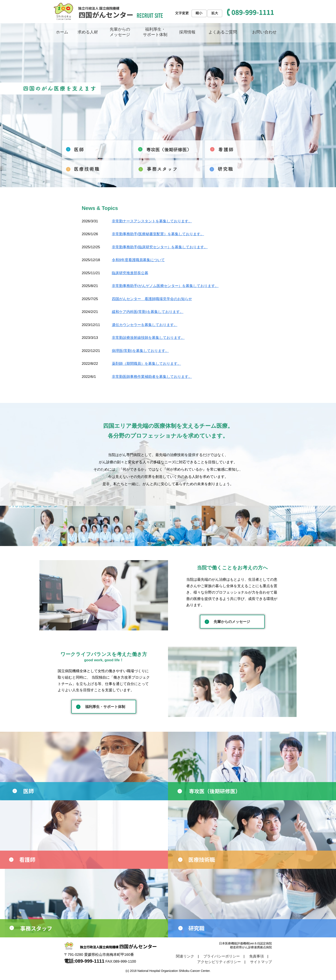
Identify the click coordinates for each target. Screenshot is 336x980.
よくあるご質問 (223, 32)
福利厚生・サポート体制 (105, 707)
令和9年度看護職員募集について (138, 260)
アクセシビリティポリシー (219, 962)
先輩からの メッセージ (120, 32)
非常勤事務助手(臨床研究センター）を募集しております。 (160, 247)
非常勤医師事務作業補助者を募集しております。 (152, 377)
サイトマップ (261, 962)
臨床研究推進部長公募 (130, 273)
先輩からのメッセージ (232, 622)
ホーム (62, 32)
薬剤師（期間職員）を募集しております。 (146, 364)
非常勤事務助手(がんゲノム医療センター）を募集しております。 (165, 286)
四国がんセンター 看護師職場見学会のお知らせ (152, 299)
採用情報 (187, 32)
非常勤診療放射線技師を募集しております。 (148, 338)
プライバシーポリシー (222, 956)
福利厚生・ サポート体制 (155, 32)
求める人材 (88, 32)
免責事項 (256, 956)
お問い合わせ (264, 32)
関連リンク (185, 956)
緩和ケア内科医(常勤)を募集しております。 (148, 312)
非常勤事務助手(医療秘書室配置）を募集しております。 (158, 234)
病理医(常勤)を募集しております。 (140, 351)
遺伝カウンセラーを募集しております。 (145, 325)
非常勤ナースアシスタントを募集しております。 (152, 221)
